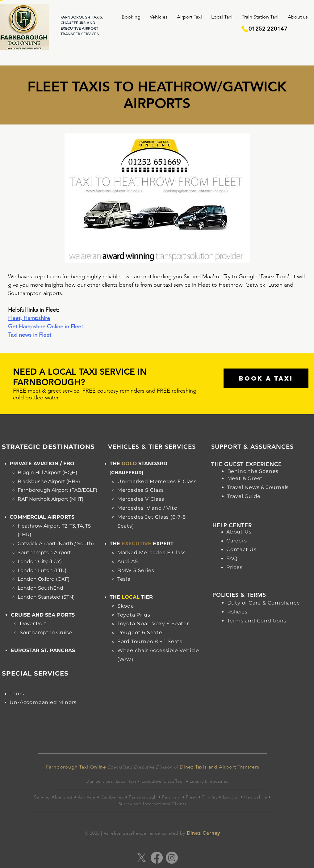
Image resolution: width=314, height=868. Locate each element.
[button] (131, 17)
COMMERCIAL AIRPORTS (42, 517)
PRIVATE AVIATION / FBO (42, 463)
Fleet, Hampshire (29, 318)
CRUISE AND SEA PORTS (43, 615)
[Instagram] (172, 858)
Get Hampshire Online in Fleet (46, 327)
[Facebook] (157, 858)
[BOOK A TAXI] (266, 378)
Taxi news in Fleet (30, 335)
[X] (142, 858)
